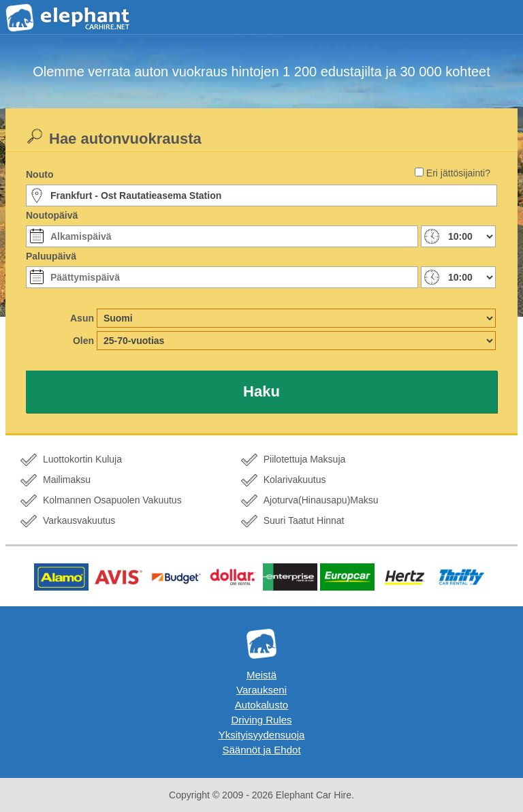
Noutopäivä (52, 215)
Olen (83, 341)
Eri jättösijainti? (458, 173)
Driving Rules (261, 720)
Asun (82, 318)
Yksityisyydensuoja (262, 735)
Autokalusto (261, 705)
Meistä (261, 675)
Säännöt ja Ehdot (261, 750)
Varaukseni (261, 690)
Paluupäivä (51, 256)
